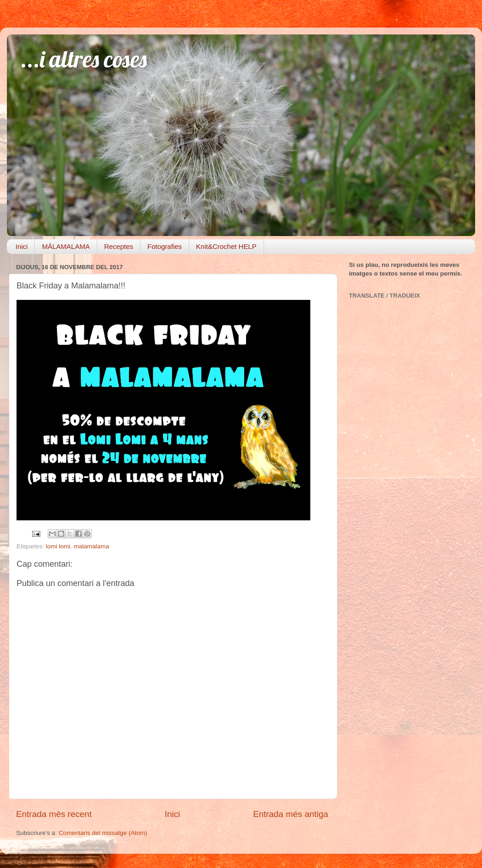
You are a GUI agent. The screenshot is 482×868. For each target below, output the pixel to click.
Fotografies (165, 246)
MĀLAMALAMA (66, 246)
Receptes (119, 246)
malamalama (92, 546)
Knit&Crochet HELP (226, 246)
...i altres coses (84, 59)
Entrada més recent (54, 814)
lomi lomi (58, 546)
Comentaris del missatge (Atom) (103, 833)
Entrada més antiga (291, 814)
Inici (22, 246)
